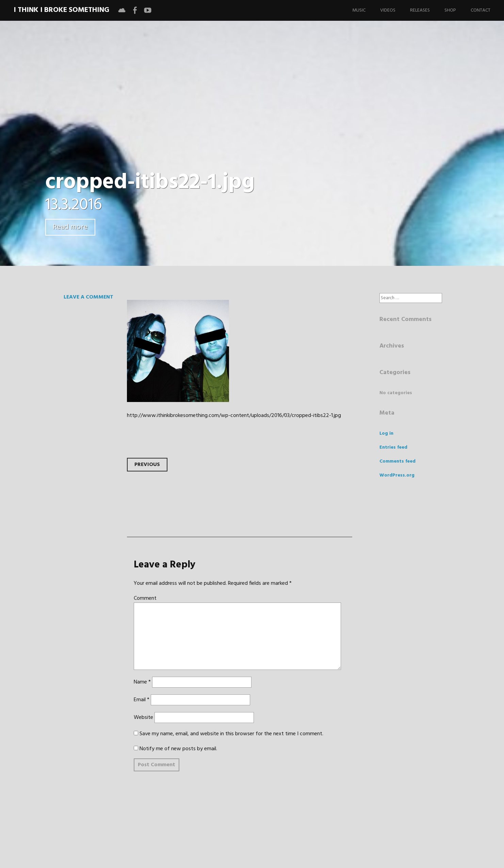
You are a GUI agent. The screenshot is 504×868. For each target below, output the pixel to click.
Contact (481, 10)
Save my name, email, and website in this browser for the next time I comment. (231, 734)
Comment (145, 598)
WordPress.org (397, 475)
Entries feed (393, 447)
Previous (147, 465)
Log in (386, 433)
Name (142, 682)
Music (359, 10)
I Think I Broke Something (61, 10)
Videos (388, 10)
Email (142, 700)
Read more (70, 227)
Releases (420, 10)
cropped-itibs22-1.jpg (150, 183)
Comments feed (397, 461)
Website (143, 718)
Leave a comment (88, 297)
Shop (450, 10)
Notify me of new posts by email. (178, 749)
